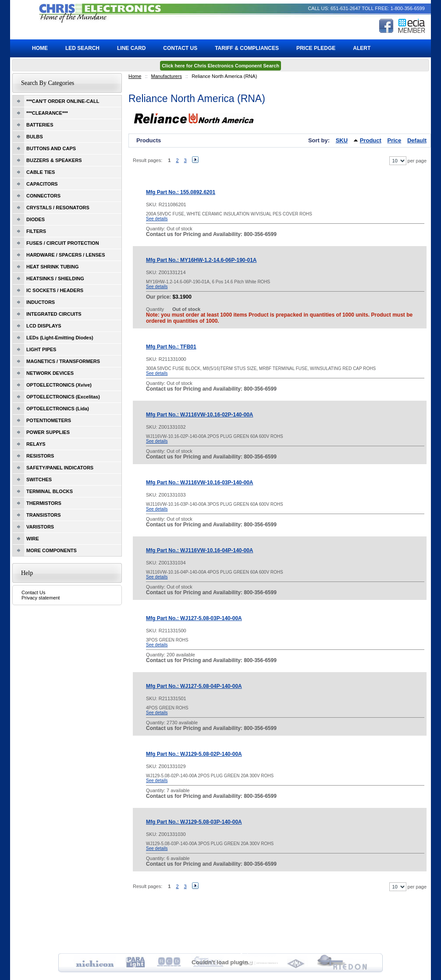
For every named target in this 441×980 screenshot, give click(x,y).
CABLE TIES (41, 172)
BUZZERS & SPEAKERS (54, 160)
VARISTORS (40, 527)
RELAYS (36, 444)
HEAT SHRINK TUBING (53, 267)
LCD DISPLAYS (44, 326)
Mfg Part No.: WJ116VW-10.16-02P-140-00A (200, 415)
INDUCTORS (41, 302)
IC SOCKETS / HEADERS (55, 290)
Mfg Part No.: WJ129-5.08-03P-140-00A (194, 822)
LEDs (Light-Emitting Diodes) (60, 338)
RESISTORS (40, 456)
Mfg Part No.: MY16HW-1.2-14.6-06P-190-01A (201, 260)
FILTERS (36, 231)
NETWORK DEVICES (50, 373)
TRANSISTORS (44, 515)
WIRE (33, 539)
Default (417, 140)
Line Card (131, 48)
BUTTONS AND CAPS (51, 148)
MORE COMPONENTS (52, 550)
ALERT (362, 48)
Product (371, 140)
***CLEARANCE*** (47, 113)
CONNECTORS (43, 196)
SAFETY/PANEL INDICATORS (60, 468)
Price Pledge (316, 48)
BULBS (35, 137)
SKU (342, 140)
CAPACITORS (42, 184)
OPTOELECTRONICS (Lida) (58, 409)
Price (395, 140)
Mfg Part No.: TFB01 (171, 347)
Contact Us (33, 592)
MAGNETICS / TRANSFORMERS (63, 361)
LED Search (82, 48)
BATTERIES (40, 125)
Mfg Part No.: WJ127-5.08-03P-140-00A (194, 618)
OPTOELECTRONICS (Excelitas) (63, 397)
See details (157, 219)
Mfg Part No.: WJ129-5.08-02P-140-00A (194, 754)
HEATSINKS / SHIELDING (55, 278)
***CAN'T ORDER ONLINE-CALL (63, 101)
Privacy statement (41, 598)
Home (135, 76)
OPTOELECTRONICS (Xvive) (59, 385)
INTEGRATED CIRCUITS (54, 314)
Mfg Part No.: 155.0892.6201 (181, 192)
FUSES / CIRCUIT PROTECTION (63, 243)
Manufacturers (167, 76)
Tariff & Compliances (247, 48)
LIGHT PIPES (41, 349)
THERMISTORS (44, 503)
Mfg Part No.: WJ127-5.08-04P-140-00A (194, 686)
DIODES (36, 219)
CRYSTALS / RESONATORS (58, 208)
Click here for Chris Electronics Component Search (220, 66)
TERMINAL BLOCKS (50, 491)
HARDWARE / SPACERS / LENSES (66, 255)
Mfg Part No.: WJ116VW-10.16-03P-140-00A (200, 483)
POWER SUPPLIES (48, 432)
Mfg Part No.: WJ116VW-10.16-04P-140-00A (200, 550)
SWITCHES (39, 479)
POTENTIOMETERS (49, 420)
